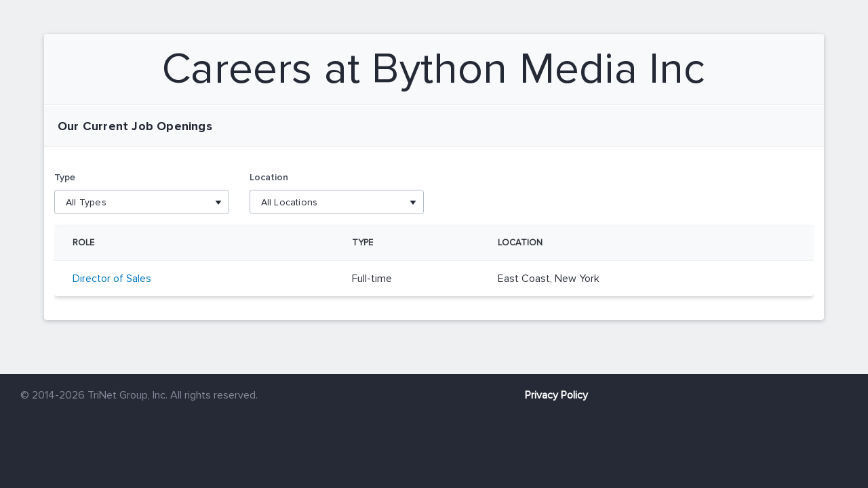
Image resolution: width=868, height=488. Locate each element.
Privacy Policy (556, 395)
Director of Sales (112, 279)
